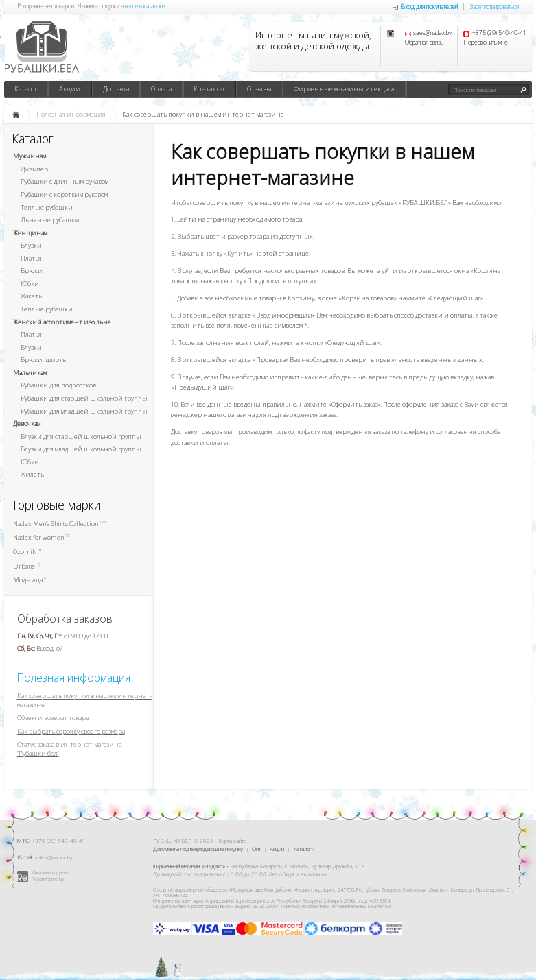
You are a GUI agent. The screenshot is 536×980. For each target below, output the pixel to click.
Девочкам (27, 423)
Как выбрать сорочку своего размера (71, 731)
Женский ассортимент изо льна (62, 322)
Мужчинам (30, 156)
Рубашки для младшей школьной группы (84, 411)
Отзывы (259, 89)
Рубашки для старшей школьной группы (84, 398)
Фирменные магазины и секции (344, 89)
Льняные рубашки (50, 220)
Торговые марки (56, 505)
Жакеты (32, 296)
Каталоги (304, 849)
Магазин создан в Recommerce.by (50, 876)
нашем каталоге (145, 7)
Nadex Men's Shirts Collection (59, 524)
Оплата (161, 89)
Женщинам (30, 233)
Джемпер (34, 169)
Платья (31, 258)
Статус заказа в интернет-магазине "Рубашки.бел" (70, 749)
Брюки (32, 271)
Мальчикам (30, 373)
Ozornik (27, 552)
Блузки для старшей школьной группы (81, 437)
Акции (70, 89)
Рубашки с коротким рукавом (64, 194)
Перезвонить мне (486, 43)
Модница (30, 580)
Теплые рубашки (47, 207)
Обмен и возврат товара (53, 718)
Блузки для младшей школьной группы (81, 449)
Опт (256, 849)
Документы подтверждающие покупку (198, 849)
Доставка (116, 89)
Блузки (31, 245)
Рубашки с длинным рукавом (65, 181)
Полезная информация (74, 678)
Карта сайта (232, 840)
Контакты (209, 89)
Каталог (26, 89)
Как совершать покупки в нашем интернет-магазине (84, 700)
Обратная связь (424, 43)
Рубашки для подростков (58, 385)
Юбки (30, 284)
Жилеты (33, 474)
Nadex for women (41, 537)
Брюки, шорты (44, 360)
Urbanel (27, 566)
